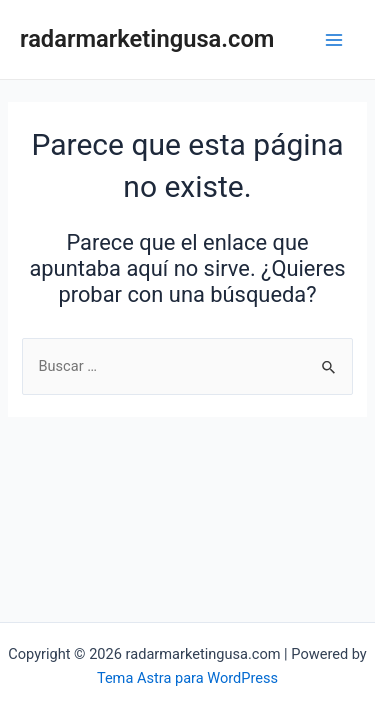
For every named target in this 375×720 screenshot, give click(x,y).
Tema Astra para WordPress (187, 678)
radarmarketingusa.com (147, 39)
